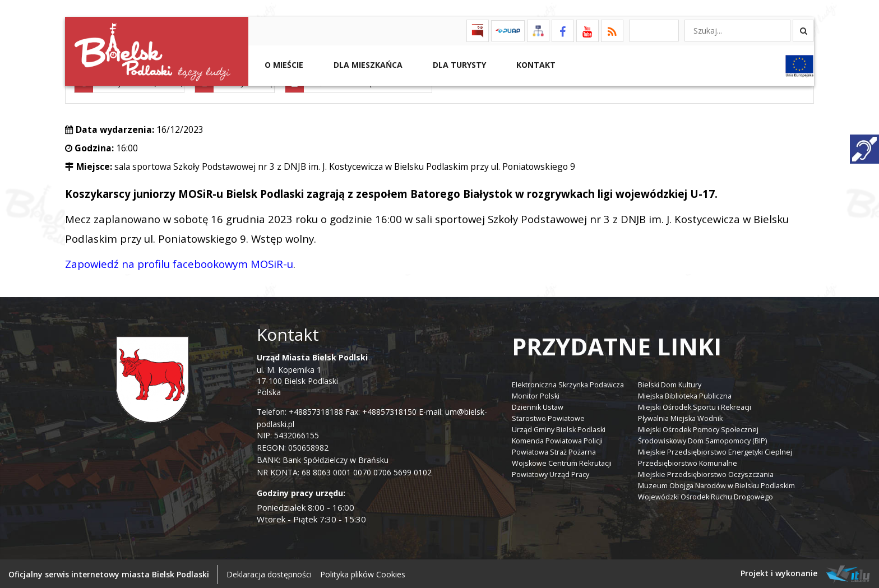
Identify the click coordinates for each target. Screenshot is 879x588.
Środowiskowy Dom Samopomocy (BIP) (702, 439)
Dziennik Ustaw (538, 406)
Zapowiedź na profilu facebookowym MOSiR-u (179, 262)
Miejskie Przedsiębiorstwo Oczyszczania (706, 473)
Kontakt (535, 65)
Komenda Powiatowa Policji (557, 439)
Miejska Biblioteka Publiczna (685, 394)
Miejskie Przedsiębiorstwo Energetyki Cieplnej (715, 450)
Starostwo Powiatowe (548, 417)
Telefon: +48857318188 (300, 410)
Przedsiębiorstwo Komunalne (688, 462)
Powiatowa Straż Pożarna (554, 450)
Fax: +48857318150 (381, 410)
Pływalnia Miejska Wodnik (680, 417)
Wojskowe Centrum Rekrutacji (562, 462)
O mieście (283, 65)
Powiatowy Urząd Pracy (550, 473)
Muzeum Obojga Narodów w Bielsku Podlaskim (716, 484)
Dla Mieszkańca (367, 65)
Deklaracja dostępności (269, 573)
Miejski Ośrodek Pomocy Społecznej (698, 428)
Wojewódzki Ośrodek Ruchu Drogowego (705, 495)
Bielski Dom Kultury (670, 383)
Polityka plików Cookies (363, 573)
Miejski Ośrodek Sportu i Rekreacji (695, 406)
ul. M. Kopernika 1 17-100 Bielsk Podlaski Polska (312, 373)
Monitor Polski (536, 394)
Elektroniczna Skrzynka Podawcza (568, 383)
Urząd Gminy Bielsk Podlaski (559, 428)
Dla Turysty (458, 65)
